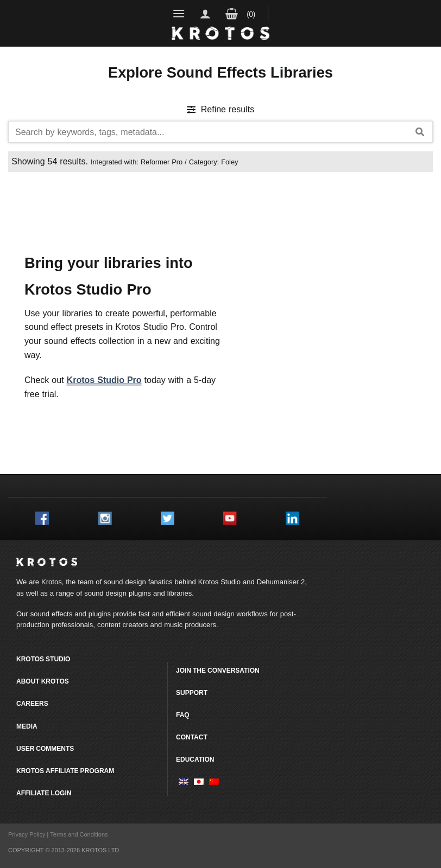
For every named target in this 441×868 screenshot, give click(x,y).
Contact (192, 737)
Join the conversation (218, 670)
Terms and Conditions (79, 834)
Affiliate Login (44, 793)
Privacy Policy (27, 834)
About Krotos (43, 681)
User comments (45, 748)
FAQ (183, 715)
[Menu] (179, 13)
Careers (32, 703)
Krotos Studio (219, 582)
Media (27, 726)
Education (195, 759)
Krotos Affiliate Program (65, 771)
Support (192, 693)
